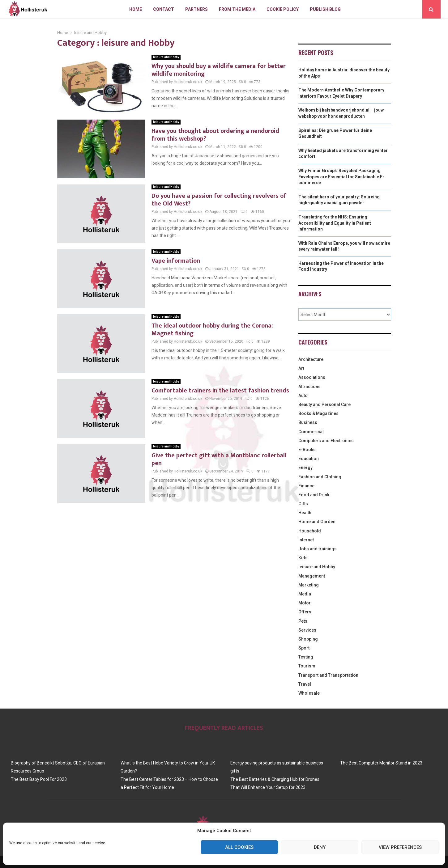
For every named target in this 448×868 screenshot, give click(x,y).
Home (136, 9)
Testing (306, 657)
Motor (305, 603)
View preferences (400, 847)
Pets (303, 621)
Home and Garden (317, 522)
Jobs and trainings (318, 549)
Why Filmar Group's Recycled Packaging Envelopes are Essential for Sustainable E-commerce (341, 177)
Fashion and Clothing (320, 477)
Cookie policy (283, 9)
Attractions (309, 387)
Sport (304, 648)
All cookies (239, 847)
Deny (320, 847)
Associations (312, 377)
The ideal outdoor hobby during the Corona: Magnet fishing (212, 330)
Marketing (309, 585)
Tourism (307, 666)
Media (305, 594)
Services (307, 630)
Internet (306, 540)
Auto (303, 396)
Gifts (303, 504)
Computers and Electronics (326, 441)
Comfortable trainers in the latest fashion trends (220, 391)
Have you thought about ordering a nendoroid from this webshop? (215, 135)
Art (301, 368)
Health (305, 513)
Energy (305, 468)
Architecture (311, 359)
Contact (164, 9)
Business (308, 422)
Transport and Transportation (328, 675)
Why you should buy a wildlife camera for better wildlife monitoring (219, 70)
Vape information (176, 261)
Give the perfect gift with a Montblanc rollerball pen (219, 459)
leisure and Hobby (166, 57)
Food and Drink (314, 495)
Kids (303, 558)
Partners (196, 9)
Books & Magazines (318, 413)
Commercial (311, 432)
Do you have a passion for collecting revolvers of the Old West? (219, 200)
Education (309, 459)
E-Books (307, 450)
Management (312, 576)
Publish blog (325, 9)
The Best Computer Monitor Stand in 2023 (381, 763)
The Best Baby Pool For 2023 (39, 779)
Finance (306, 486)
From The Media (237, 9)
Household (310, 531)
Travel (305, 684)
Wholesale (309, 693)
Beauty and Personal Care (324, 404)
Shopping (308, 639)
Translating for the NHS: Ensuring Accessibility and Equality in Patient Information (335, 223)
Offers (305, 612)
